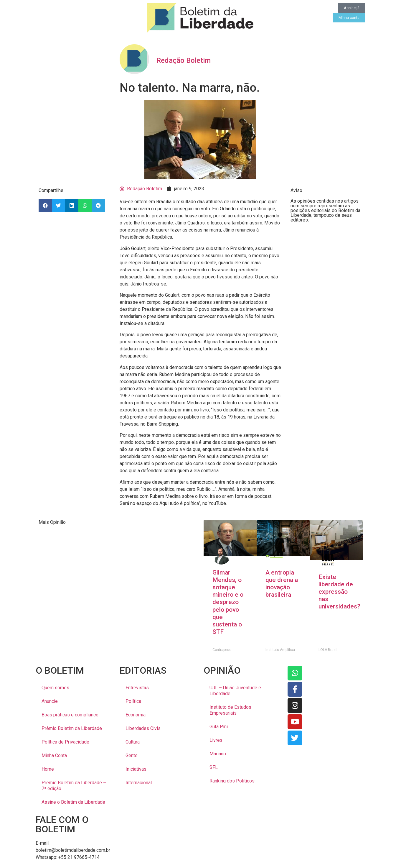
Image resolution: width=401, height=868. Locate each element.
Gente (132, 755)
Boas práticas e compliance (70, 715)
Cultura (133, 742)
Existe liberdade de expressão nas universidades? (339, 592)
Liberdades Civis (143, 728)
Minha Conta (54, 755)
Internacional (139, 783)
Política (133, 701)
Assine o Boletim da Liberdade (73, 802)
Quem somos (55, 688)
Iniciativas (136, 769)
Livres (216, 740)
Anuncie (50, 701)
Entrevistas (137, 688)
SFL (214, 767)
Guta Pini (219, 727)
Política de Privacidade (65, 742)
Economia (136, 715)
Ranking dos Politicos (232, 781)
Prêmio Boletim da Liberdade (72, 728)
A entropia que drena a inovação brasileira (282, 584)
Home (48, 769)
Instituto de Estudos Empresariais (230, 710)
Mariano (218, 754)
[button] (45, 205)
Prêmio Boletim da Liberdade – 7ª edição (74, 786)
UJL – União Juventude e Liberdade (235, 691)
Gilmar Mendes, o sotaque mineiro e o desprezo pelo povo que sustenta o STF (228, 602)
